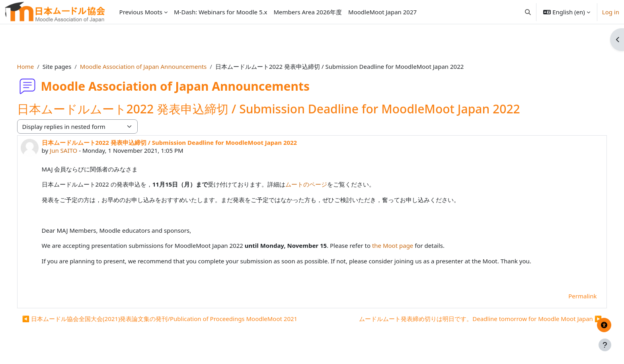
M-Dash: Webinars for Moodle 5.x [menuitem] (220, 12)
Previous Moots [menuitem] (141, 12)
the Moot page (404, 245)
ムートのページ (318, 184)
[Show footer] (605, 345)
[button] (528, 12)
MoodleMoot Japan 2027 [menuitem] (382, 12)
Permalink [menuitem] (571, 296)
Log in (611, 12)
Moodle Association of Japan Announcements (154, 66)
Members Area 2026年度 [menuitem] (308, 12)
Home (37, 66)
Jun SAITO (75, 150)
